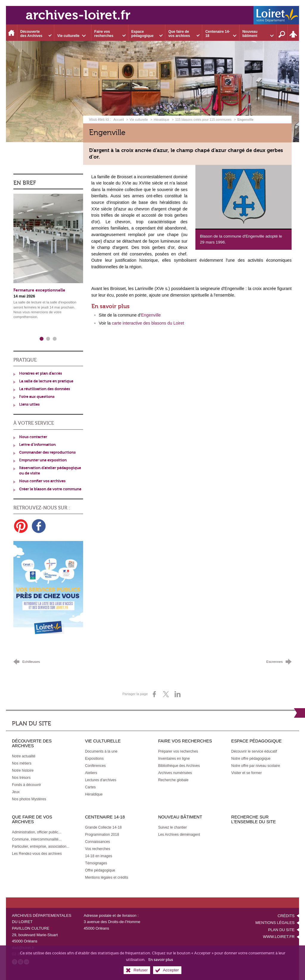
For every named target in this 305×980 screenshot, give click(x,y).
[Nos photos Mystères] (29, 799)
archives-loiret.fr (78, 15)
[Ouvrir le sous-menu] (36, 33)
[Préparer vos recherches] (178, 751)
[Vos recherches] (97, 849)
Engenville (151, 315)
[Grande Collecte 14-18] (103, 827)
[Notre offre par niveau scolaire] (256, 766)
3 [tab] (55, 339)
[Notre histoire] (23, 770)
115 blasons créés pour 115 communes (203, 120)
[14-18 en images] (98, 856)
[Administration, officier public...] (37, 832)
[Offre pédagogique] (100, 870)
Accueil (119, 120)
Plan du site (281, 930)
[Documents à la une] (101, 751)
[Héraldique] (94, 794)
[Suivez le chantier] (173, 827)
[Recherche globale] (173, 780)
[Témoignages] (96, 863)
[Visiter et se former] (246, 773)
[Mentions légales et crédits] (106, 877)
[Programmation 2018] (102, 835)
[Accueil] (12, 33)
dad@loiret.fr (23, 948)
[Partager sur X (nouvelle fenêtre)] (166, 694)
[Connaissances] (97, 842)
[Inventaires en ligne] (174, 759)
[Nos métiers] (22, 763)
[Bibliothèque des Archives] (179, 766)
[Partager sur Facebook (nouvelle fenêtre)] (154, 694)
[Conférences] (95, 766)
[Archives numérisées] (175, 773)
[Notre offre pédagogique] (251, 759)
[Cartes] (90, 787)
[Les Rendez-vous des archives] (37, 854)
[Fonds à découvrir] (27, 785)
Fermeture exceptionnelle (39, 290)
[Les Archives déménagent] (179, 835)
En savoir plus (161, 962)
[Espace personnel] (293, 33)
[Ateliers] (91, 773)
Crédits (286, 916)
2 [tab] (48, 339)
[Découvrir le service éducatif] (254, 751)
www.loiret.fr (279, 937)
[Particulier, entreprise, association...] (41, 846)
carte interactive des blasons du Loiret (148, 323)
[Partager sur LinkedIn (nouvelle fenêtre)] (178, 694)
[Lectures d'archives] (101, 780)
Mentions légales (275, 923)
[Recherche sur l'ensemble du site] (282, 33)
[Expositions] (94, 759)
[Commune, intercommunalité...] (37, 839)
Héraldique (161, 120)
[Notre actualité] (24, 756)
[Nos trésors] (21, 778)
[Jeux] (16, 792)
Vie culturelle (139, 120)
